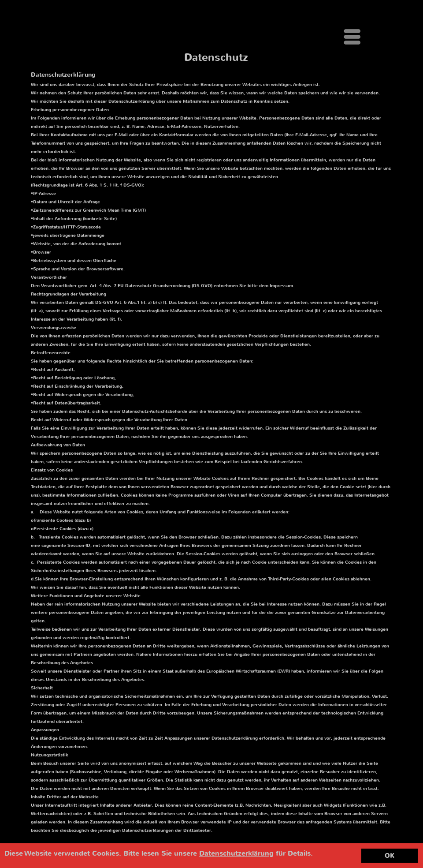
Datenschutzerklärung (236, 853)
